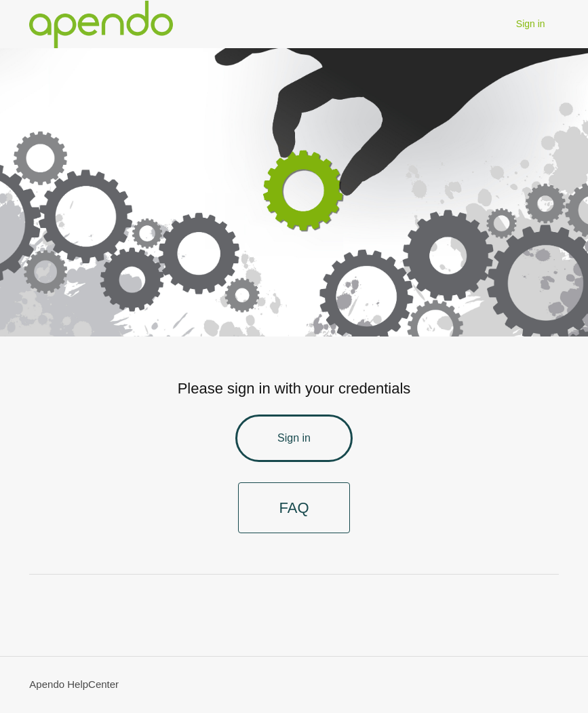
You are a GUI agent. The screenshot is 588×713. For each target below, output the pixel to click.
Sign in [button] (531, 24)
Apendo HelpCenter (74, 684)
